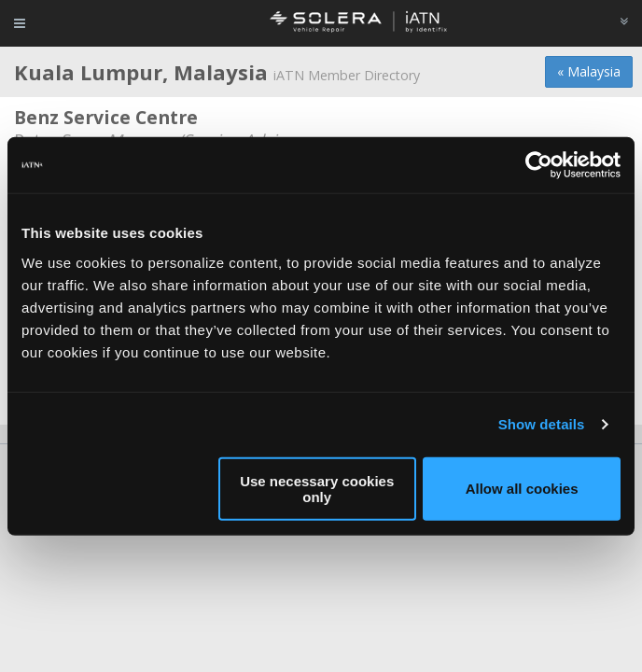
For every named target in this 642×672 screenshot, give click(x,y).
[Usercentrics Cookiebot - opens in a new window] (539, 165)
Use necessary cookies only (317, 488)
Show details (542, 424)
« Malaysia (589, 71)
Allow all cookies (522, 489)
